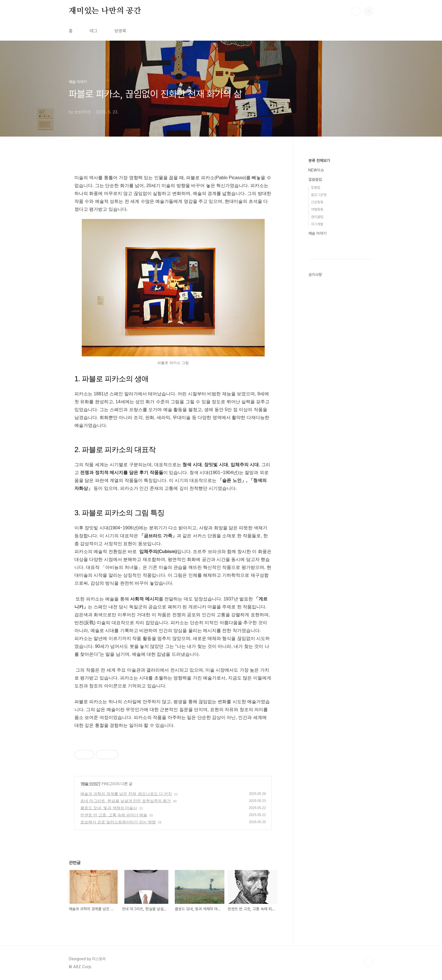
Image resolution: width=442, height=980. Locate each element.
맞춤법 (316, 188)
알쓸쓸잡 (315, 179)
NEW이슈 (316, 170)
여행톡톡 (317, 210)
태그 (94, 31)
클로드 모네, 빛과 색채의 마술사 (109, 808)
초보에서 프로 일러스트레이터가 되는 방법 (118, 822)
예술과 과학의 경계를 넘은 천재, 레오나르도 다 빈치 (126, 794)
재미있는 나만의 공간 (105, 11)
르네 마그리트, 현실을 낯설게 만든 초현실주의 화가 (126, 801)
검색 (356, 11)
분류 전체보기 (319, 161)
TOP (369, 961)
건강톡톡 (317, 202)
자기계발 (317, 224)
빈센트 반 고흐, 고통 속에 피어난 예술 (114, 815)
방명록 (120, 31)
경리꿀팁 (317, 217)
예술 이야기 (90, 784)
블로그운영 (319, 195)
